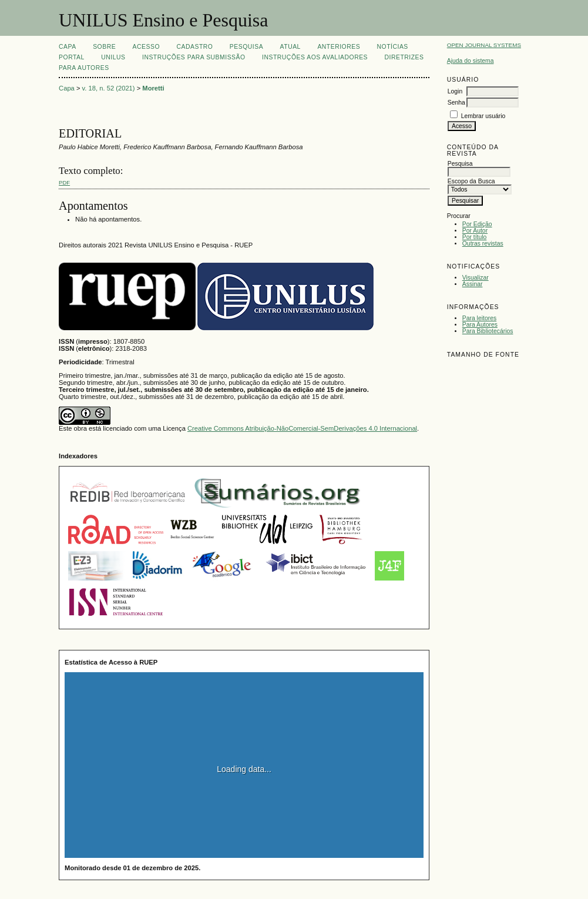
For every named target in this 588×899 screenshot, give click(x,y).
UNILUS (113, 57)
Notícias (393, 47)
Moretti (153, 88)
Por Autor (475, 231)
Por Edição (477, 224)
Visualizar (476, 278)
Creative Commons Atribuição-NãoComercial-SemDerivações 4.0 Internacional (302, 428)
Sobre (104, 47)
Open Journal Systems (484, 45)
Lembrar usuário (483, 116)
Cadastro (194, 47)
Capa (68, 47)
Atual (290, 47)
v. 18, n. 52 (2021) (109, 88)
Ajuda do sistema (471, 61)
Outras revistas (483, 244)
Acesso (146, 47)
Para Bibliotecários (488, 331)
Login (455, 91)
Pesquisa (246, 47)
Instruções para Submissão (194, 57)
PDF (64, 182)
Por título (475, 237)
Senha (456, 103)
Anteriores (339, 47)
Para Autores (480, 325)
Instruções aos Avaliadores (315, 57)
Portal (72, 57)
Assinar (473, 284)
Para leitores (479, 318)
